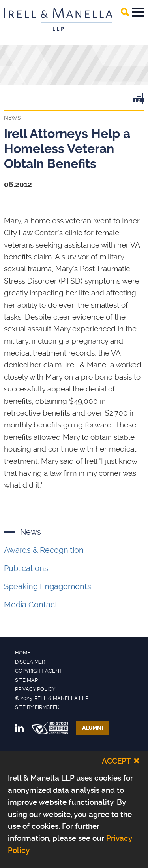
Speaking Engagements (48, 586)
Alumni (93, 728)
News (31, 532)
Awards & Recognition (44, 550)
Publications (26, 568)
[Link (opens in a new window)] (139, 100)
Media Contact (31, 605)
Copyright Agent (39, 671)
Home (23, 653)
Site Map (26, 680)
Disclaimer (30, 662)
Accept (116, 761)
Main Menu (138, 12)
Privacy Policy (35, 689)
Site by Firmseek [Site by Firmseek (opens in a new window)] (37, 707)
